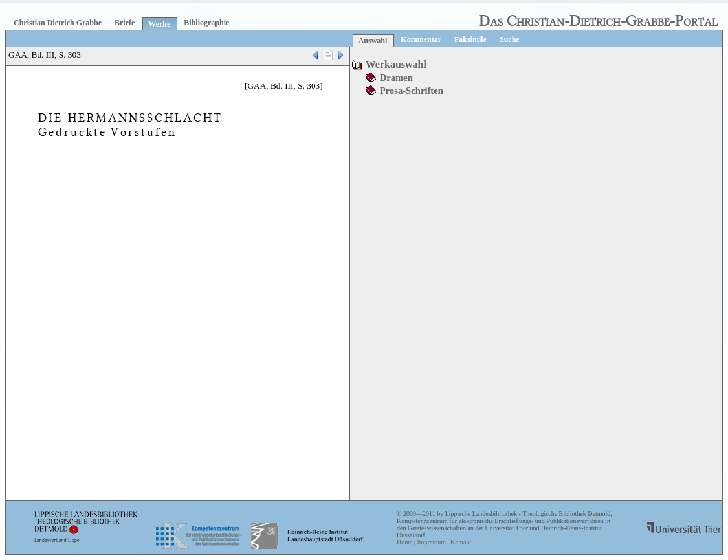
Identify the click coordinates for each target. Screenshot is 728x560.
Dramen (396, 78)
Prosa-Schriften (412, 91)
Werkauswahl (396, 64)
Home (404, 542)
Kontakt (461, 542)
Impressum (431, 542)
